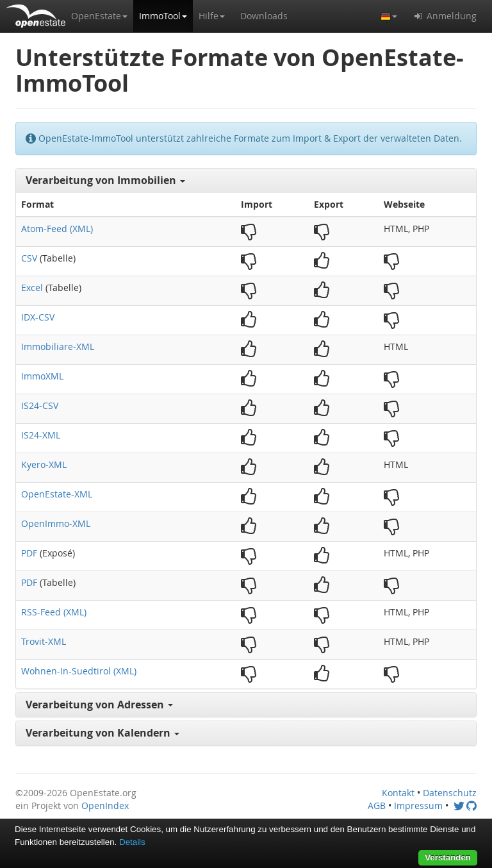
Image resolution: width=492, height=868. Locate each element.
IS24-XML (41, 435)
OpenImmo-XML (56, 523)
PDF (29, 553)
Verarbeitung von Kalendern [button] (102, 733)
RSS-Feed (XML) (54, 612)
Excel (32, 288)
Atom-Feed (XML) (57, 229)
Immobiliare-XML (58, 346)
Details (132, 842)
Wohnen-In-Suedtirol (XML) (79, 671)
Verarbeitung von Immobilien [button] (105, 180)
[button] (99, 16)
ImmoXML (42, 376)
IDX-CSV (38, 317)
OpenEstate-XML (57, 494)
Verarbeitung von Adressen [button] (99, 705)
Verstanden (448, 857)
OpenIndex (105, 805)
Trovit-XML (44, 641)
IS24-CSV (40, 405)
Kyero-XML (44, 464)
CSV (29, 258)
